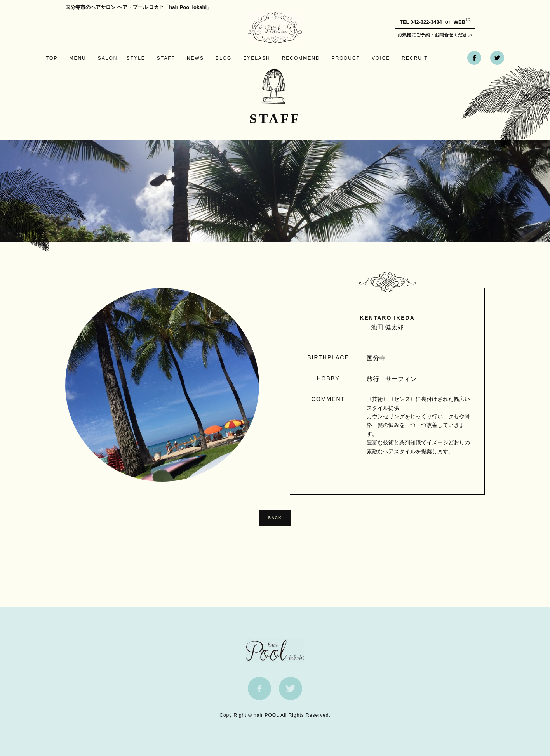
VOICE (381, 58)
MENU (77, 58)
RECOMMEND (301, 58)
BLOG (224, 58)
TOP (52, 58)
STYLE (136, 58)
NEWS (195, 58)
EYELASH (257, 58)
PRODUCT (346, 58)
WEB (454, 22)
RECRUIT (415, 58)
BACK (275, 518)
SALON (108, 58)
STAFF (166, 58)
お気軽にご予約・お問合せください (435, 35)
